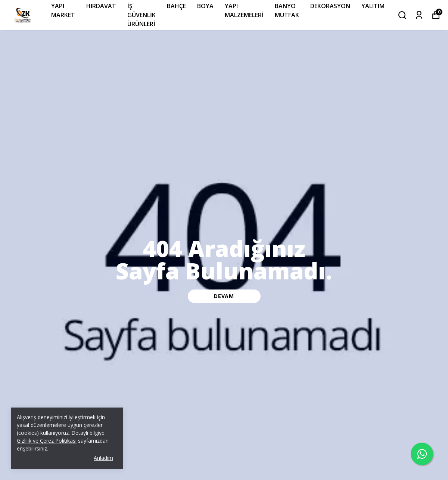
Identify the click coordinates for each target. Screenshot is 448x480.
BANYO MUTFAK (287, 10)
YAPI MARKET (63, 10)
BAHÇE (176, 6)
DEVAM (224, 296)
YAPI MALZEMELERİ (244, 10)
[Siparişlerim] (419, 15)
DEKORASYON (330, 6)
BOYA (205, 6)
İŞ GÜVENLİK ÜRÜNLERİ (141, 15)
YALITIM (373, 6)
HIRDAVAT (101, 6)
